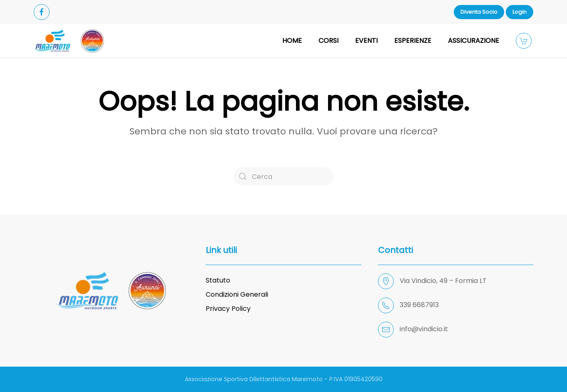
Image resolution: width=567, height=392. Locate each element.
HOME (292, 41)
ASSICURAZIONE (474, 41)
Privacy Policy (228, 309)
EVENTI (366, 41)
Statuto (218, 280)
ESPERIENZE (413, 41)
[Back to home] (69, 41)
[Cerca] (283, 176)
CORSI (328, 41)
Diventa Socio (479, 12)
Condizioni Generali (237, 294)
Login (520, 12)
